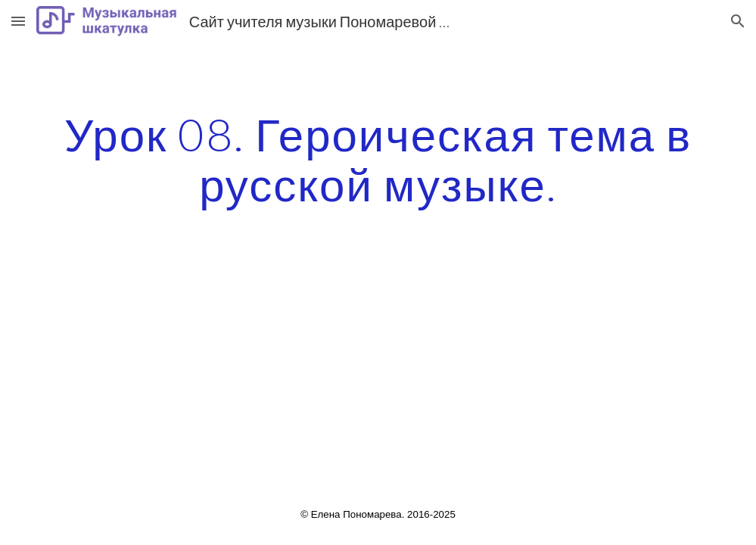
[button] (18, 21)
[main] (378, 159)
